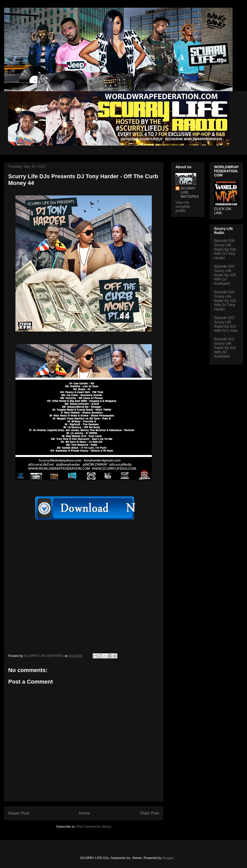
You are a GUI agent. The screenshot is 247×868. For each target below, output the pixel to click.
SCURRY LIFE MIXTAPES (190, 192)
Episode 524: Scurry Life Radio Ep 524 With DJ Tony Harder (225, 301)
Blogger (168, 858)
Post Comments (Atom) (94, 827)
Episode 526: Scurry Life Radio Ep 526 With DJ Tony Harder (225, 249)
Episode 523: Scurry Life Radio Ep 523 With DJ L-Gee (226, 324)
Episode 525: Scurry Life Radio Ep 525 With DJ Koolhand (225, 275)
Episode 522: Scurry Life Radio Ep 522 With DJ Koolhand (225, 348)
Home (85, 813)
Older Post (149, 813)
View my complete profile (183, 206)
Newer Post (19, 813)
